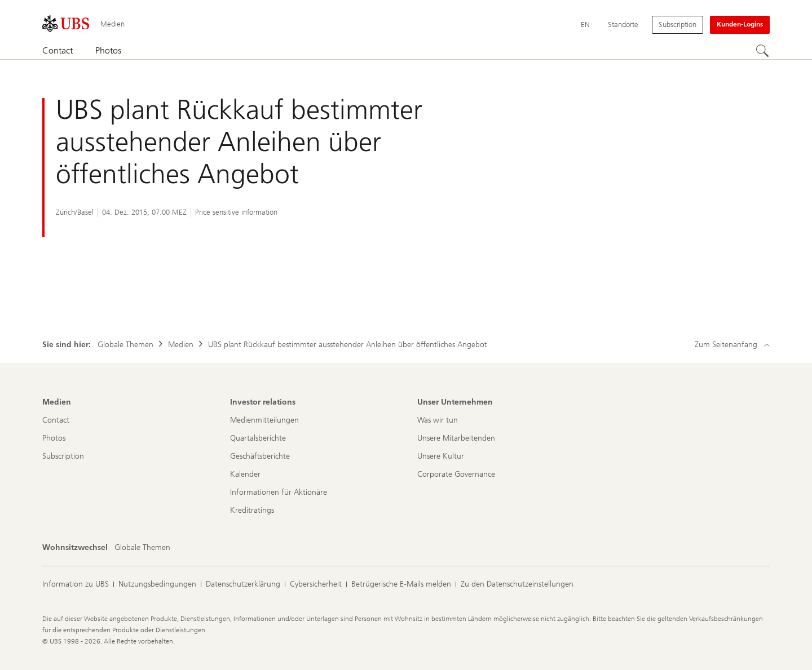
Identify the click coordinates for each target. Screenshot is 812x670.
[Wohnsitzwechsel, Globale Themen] (142, 548)
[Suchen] (763, 51)
